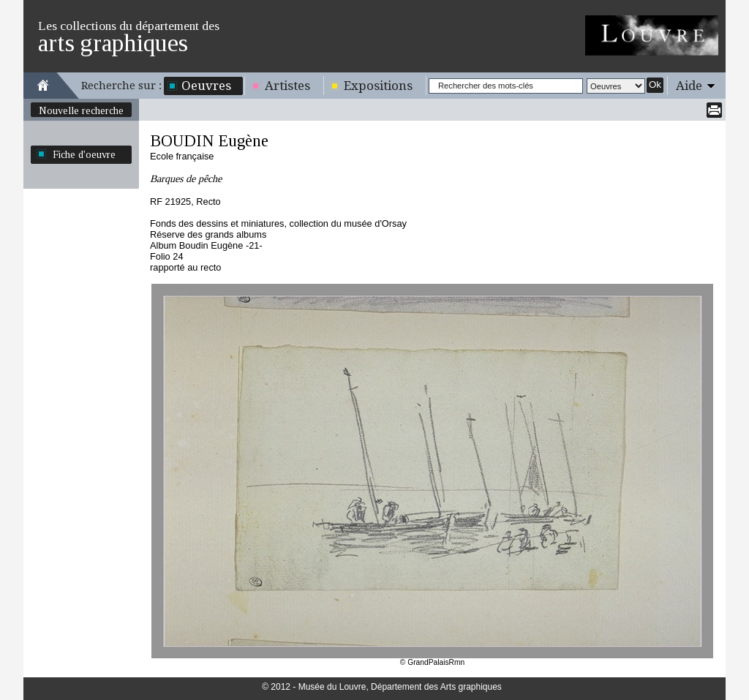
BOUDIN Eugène (209, 141)
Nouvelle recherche (81, 110)
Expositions (378, 86)
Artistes (287, 86)
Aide (689, 86)
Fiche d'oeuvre (84, 154)
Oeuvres (206, 86)
